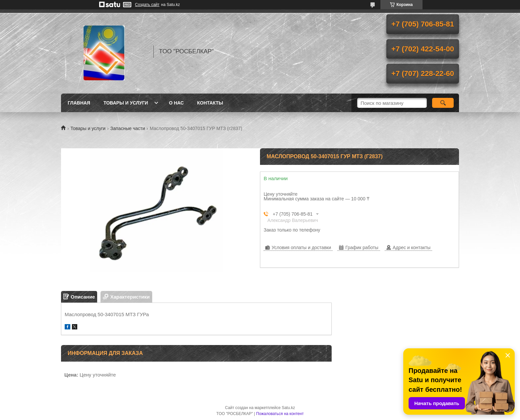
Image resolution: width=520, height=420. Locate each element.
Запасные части (128, 128)
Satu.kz (288, 408)
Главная (79, 103)
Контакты (210, 103)
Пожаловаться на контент (280, 414)
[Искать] (443, 103)
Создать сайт (147, 5)
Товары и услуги (126, 103)
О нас (176, 103)
